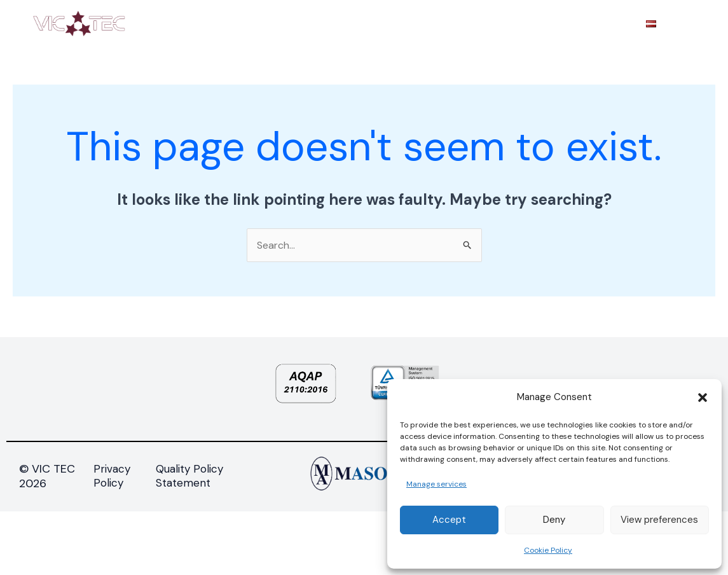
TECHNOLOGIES (405, 24)
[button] (703, 398)
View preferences (659, 520)
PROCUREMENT (506, 24)
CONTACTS (594, 24)
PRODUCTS (309, 24)
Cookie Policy (548, 550)
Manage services (436, 484)
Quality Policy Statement (189, 476)
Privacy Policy (112, 476)
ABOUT (234, 24)
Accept (449, 520)
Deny (554, 520)
